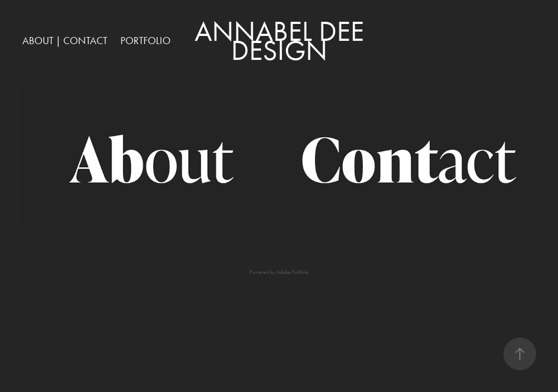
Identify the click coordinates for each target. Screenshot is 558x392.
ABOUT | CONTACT (65, 41)
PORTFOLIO (145, 41)
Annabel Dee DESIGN (283, 41)
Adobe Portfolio (292, 272)
